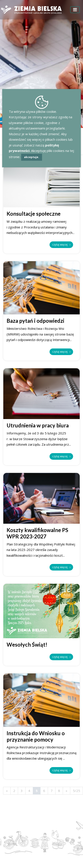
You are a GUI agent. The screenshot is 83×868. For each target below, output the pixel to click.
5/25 (77, 791)
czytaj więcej (61, 245)
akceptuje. (32, 157)
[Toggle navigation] (75, 10)
